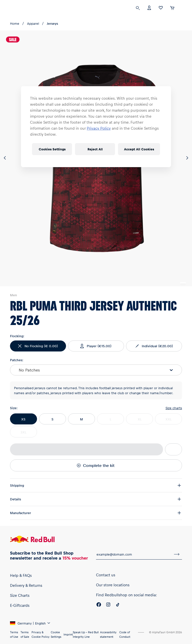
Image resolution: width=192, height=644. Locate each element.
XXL (168, 419)
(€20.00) (154, 346)
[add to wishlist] (173, 449)
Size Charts (20, 595)
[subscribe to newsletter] (177, 554)
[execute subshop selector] (182, 8)
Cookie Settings (56, 634)
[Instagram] (108, 605)
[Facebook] (99, 605)
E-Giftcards (20, 605)
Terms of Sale (25, 634)
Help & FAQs (21, 575)
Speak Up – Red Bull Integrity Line (86, 634)
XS (23, 419)
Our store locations (113, 585)
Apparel (33, 23)
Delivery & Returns (26, 585)
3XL (23, 432)
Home (15, 23)
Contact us (106, 575)
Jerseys (52, 23)
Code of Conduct (125, 634)
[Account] (149, 7)
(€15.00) (95, 346)
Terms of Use (14, 634)
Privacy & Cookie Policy (40, 634)
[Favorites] (161, 7)
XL (140, 419)
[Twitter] (118, 605)
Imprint (68, 634)
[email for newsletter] (134, 554)
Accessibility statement (108, 634)
